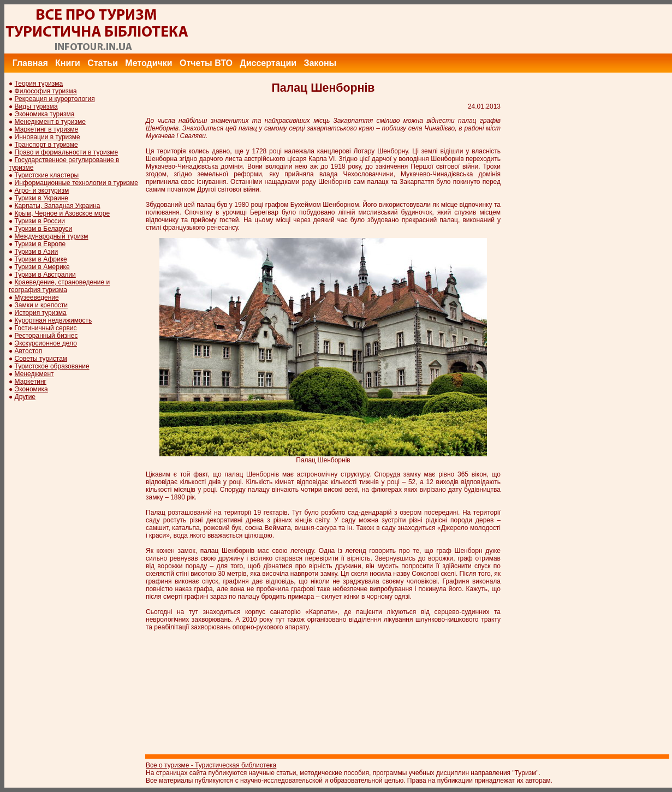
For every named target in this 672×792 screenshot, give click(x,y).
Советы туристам (41, 359)
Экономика (31, 389)
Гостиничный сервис (46, 328)
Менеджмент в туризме (50, 122)
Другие (25, 397)
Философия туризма (46, 91)
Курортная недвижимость (53, 320)
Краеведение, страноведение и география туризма (59, 286)
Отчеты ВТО (206, 63)
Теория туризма (39, 84)
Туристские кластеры (47, 175)
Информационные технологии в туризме (76, 183)
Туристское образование (52, 366)
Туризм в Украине (41, 198)
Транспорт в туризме (46, 145)
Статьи (103, 63)
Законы (320, 63)
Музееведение (37, 297)
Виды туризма (36, 106)
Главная (30, 63)
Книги (68, 63)
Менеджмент (34, 374)
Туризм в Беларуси (44, 229)
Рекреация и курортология (55, 99)
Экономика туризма (45, 114)
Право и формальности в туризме (67, 152)
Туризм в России (40, 221)
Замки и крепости (41, 305)
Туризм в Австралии (45, 275)
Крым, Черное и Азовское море (63, 213)
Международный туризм (52, 236)
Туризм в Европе (40, 244)
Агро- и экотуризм (42, 190)
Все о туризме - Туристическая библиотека (211, 765)
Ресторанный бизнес (46, 336)
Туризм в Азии (37, 252)
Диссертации (268, 63)
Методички (148, 63)
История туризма (41, 313)
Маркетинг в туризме (47, 129)
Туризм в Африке (41, 259)
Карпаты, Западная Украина (58, 206)
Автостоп (29, 351)
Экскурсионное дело (46, 343)
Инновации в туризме (47, 137)
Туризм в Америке (42, 267)
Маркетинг (31, 382)
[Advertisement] (473, 29)
